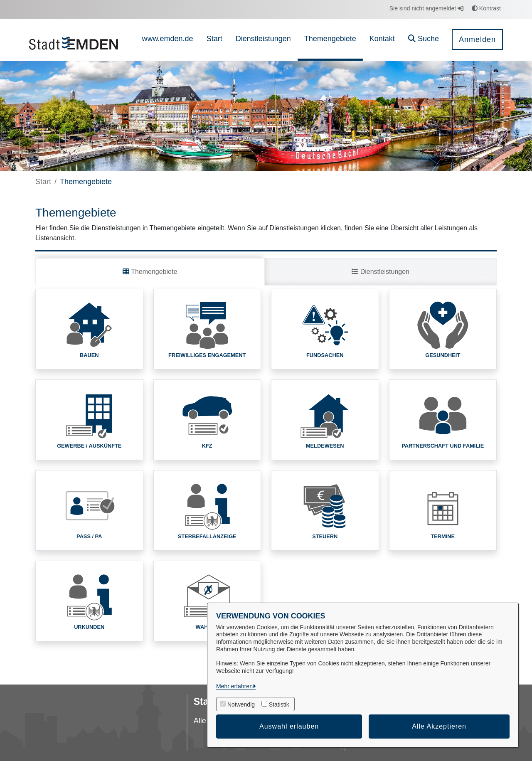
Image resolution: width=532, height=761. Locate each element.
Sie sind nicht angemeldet (426, 8)
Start (43, 182)
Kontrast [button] (486, 8)
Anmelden (477, 39)
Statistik (279, 704)
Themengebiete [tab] (150, 272)
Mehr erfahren (234, 686)
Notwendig (241, 704)
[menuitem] (168, 40)
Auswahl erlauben (289, 726)
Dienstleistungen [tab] (381, 272)
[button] (424, 40)
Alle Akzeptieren (439, 726)
